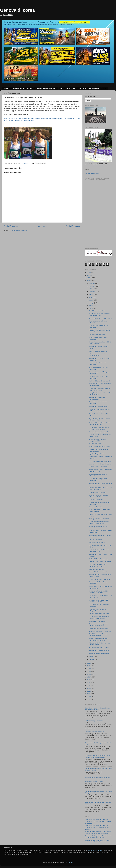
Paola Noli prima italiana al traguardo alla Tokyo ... (97, 610)
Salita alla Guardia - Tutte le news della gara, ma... (100, 511)
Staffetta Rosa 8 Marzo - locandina (100, 631)
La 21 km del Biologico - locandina (100, 461)
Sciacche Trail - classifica (97, 335)
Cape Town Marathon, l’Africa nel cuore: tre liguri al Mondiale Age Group (98, 756)
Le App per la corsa (68, 88)
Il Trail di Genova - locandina (98, 467)
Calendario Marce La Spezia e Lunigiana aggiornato (98, 625)
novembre (92, 286)
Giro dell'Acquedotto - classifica (99, 614)
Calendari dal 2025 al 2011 (22, 88)
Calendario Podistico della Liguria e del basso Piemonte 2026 (98, 709)
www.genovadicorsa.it (95, 850)
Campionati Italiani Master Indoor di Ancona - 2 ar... (100, 536)
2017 (89, 677)
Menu (6, 88)
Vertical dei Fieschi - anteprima (99, 628)
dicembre (92, 283)
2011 (89, 694)
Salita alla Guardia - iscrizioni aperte (100, 318)
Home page (42, 226)
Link (105, 88)
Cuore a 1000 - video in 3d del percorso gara (98, 450)
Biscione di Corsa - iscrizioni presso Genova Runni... (100, 575)
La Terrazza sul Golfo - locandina (99, 579)
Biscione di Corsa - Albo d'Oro (98, 406)
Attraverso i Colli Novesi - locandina (100, 464)
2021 (89, 666)
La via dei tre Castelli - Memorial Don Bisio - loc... (99, 551)
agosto (91, 294)
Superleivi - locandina (96, 507)
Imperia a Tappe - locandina (98, 454)
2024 (89, 278)
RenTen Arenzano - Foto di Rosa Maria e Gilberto (99, 419)
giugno (91, 300)
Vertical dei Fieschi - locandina (98, 559)
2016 (89, 680)
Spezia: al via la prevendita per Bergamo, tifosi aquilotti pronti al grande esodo (98, 832)
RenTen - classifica (95, 444)
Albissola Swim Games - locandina (100, 562)
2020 (89, 669)
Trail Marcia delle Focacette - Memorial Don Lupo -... (98, 565)
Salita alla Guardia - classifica (95, 732)
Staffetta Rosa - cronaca (96, 569)
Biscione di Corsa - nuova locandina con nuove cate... (100, 484)
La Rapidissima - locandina (97, 492)
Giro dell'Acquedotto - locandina (99, 647)
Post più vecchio (73, 226)
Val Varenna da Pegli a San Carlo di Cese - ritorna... (100, 644)
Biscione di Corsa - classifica (98, 351)
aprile (91, 306)
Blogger (70, 863)
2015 (89, 683)
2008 (89, 699)
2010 (89, 697)
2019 (89, 671)
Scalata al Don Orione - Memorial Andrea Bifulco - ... (99, 315)
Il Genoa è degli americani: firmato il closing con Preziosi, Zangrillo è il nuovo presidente (98, 821)
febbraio (92, 657)
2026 (89, 272)
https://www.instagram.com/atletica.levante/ (65, 118)
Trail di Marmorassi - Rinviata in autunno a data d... (99, 635)
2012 (89, 691)
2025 (89, 275)
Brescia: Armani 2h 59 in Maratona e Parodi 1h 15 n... (100, 470)
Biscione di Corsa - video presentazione (97, 398)
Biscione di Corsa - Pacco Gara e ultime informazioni (99, 424)
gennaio (92, 659)
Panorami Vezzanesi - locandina (99, 432)
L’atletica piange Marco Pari (94, 721)
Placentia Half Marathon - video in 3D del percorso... (100, 410)
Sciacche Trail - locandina (97, 543)
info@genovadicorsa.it (92, 173)
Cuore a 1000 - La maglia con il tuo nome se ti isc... (100, 385)
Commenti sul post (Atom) (18, 230)
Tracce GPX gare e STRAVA (89, 88)
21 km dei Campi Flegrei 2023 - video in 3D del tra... (99, 601)
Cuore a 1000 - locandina (97, 621)
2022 (89, 663)
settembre (92, 292)
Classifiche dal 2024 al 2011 (46, 88)
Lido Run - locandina (95, 540)
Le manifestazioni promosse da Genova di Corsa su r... (99, 428)
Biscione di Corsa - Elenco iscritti (99, 381)
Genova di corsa (17, 10)
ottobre (92, 289)
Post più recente (11, 226)
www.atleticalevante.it (11, 118)
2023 (89, 281)
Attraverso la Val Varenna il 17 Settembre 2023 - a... (98, 496)
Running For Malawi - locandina (99, 519)
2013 (89, 688)
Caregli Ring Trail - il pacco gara (99, 653)
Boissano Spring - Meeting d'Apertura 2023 (97, 440)
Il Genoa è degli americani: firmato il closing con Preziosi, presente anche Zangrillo (97, 827)
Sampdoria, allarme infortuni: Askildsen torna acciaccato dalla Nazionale (98, 841)
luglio (91, 297)
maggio (92, 303)
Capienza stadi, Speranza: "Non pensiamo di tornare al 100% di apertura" (99, 837)
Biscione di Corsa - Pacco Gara (99, 650)
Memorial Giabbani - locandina (98, 572)
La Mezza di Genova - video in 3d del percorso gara (99, 389)
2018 (89, 674)
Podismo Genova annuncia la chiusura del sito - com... (98, 639)
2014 (89, 685)
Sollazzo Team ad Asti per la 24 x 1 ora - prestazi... (100, 343)
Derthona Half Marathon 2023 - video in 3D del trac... (99, 592)
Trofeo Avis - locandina (96, 500)
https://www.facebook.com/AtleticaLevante (34, 118)
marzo (91, 308)
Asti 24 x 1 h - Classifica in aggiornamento (97, 355)
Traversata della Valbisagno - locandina (98, 778)
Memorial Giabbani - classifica (95, 782)
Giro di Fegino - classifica (97, 311)
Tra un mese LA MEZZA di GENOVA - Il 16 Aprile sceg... (100, 489)
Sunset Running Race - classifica (99, 447)
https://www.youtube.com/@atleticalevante (19, 121)
